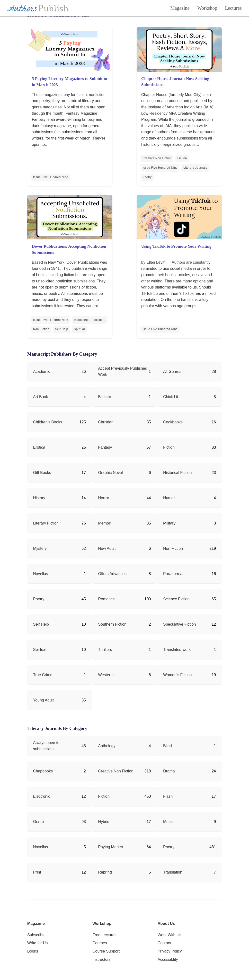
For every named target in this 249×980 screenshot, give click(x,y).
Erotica (39, 447)
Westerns (106, 675)
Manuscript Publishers (90, 320)
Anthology (107, 746)
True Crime (43, 675)
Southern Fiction (112, 624)
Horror (104, 498)
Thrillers (105, 650)
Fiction (182, 158)
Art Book (40, 397)
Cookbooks (173, 422)
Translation (173, 872)
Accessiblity (168, 959)
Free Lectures (104, 935)
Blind (168, 746)
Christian (106, 422)
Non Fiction (41, 329)
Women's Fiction (177, 675)
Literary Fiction (46, 523)
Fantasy (105, 447)
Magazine (180, 8)
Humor (169, 498)
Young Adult (43, 700)
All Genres (172, 372)
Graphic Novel (111, 473)
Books (33, 951)
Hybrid (104, 822)
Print (37, 872)
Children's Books (48, 422)
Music (168, 822)
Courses (100, 943)
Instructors (102, 959)
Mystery (40, 548)
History (39, 498)
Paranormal (173, 574)
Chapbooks (43, 771)
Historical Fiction (177, 473)
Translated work (177, 650)
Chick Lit (171, 397)
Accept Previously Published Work (123, 372)
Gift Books (42, 473)
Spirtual (79, 329)
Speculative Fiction (179, 624)
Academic (42, 372)
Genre (38, 822)
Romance (107, 599)
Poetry (147, 177)
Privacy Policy (170, 951)
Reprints (106, 872)
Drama (169, 771)
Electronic (42, 796)
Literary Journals (195, 168)
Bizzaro (105, 397)
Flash (168, 796)
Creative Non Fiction (157, 158)
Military (169, 523)
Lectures (233, 8)
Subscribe (36, 935)
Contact (164, 943)
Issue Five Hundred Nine (51, 177)
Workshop (207, 8)
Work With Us (169, 935)
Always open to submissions (46, 746)
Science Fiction (176, 599)
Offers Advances (112, 574)
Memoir (105, 523)
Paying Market (111, 847)
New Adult (107, 548)
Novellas (40, 574)
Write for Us (37, 943)
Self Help (62, 329)
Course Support (106, 951)
